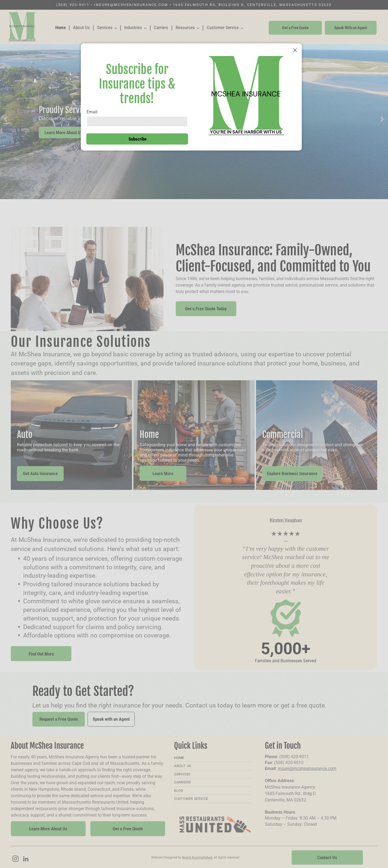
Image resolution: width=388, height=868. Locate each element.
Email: (92, 112)
